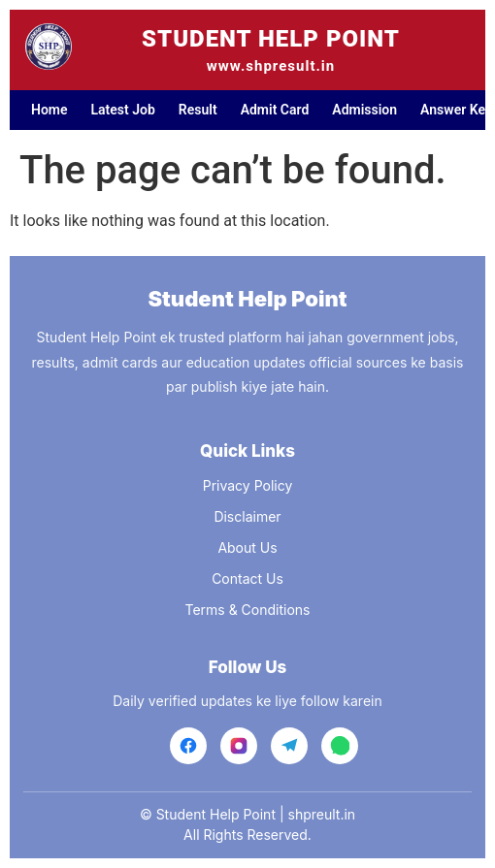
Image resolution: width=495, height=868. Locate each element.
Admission (364, 110)
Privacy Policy (248, 485)
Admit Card (275, 110)
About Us (247, 547)
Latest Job (123, 110)
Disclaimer (247, 516)
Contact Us (247, 579)
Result (198, 110)
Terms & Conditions (247, 610)
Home (49, 110)
